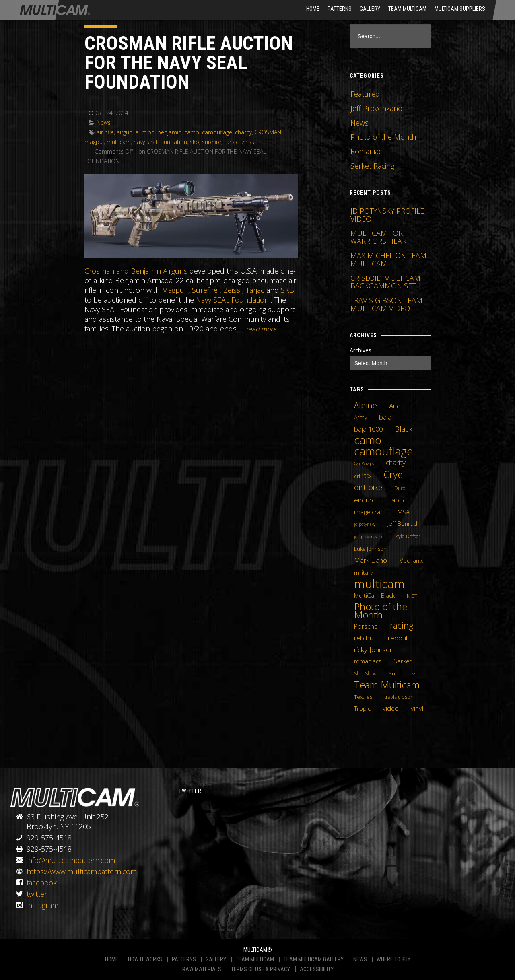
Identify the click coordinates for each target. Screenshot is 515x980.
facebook (42, 883)
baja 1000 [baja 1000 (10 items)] (368, 429)
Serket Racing (372, 166)
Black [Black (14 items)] (404, 429)
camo (192, 132)
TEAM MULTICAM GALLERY (314, 959)
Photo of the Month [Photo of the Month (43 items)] (381, 611)
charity (243, 132)
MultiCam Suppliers (460, 9)
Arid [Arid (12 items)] (395, 406)
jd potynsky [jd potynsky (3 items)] (365, 524)
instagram (42, 905)
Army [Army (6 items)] (360, 417)
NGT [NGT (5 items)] (412, 596)
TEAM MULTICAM (255, 959)
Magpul (174, 290)
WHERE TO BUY (393, 959)
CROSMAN (268, 132)
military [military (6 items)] (363, 573)
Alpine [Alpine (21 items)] (366, 405)
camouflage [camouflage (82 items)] (384, 451)
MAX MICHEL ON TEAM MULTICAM (388, 259)
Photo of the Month (383, 137)
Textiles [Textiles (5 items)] (363, 697)
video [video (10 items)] (391, 708)
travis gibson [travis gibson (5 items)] (399, 697)
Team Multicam (407, 9)
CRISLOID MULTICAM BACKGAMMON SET (385, 282)
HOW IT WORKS (145, 959)
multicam (119, 142)
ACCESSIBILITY (317, 969)
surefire (212, 142)
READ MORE (261, 329)
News (104, 122)
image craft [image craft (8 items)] (369, 512)
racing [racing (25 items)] (402, 626)
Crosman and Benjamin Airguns (136, 271)
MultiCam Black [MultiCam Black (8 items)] (374, 595)
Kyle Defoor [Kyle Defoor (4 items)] (408, 536)
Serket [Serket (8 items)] (403, 661)
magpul (94, 142)
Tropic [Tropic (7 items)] (362, 708)
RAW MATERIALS (202, 969)
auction (145, 132)
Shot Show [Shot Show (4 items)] (365, 674)
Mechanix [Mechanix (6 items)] (411, 561)
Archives (360, 350)
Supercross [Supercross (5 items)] (403, 673)
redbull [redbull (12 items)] (398, 638)
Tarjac (255, 290)
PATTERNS (184, 959)
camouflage (217, 132)
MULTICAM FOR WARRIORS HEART (380, 237)
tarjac (231, 142)
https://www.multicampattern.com (82, 871)
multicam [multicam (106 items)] (379, 584)
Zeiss (232, 290)
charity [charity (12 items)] (396, 462)
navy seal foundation (160, 142)
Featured (365, 94)
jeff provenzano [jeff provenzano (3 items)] (369, 537)
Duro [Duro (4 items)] (400, 488)
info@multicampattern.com (71, 860)
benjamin (169, 132)
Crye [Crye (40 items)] (393, 474)
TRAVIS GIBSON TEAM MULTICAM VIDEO (386, 304)
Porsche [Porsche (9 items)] (366, 626)
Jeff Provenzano (376, 108)
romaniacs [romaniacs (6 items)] (368, 661)
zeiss (248, 142)
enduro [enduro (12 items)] (365, 500)
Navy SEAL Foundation (232, 300)
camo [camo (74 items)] (368, 440)
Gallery (370, 9)
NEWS (360, 959)
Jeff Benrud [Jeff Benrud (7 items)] (402, 523)
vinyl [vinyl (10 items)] (417, 708)
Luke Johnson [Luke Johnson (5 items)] (370, 549)
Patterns (340, 9)
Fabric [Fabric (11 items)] (397, 500)
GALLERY (216, 959)
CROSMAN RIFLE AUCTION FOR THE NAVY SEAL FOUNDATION (189, 63)
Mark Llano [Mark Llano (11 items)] (371, 560)
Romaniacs (368, 151)
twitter (37, 894)
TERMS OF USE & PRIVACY (261, 969)
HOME (313, 9)
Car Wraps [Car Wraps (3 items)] (364, 463)
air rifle (105, 132)
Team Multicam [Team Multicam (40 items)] (387, 685)
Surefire (205, 290)
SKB (287, 290)
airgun (125, 132)
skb (195, 142)
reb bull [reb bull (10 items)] (365, 638)
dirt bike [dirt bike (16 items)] (368, 487)
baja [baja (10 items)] (385, 417)
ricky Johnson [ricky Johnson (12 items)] (374, 649)
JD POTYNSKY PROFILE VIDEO (387, 215)
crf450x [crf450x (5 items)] (363, 476)
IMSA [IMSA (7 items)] (403, 512)
